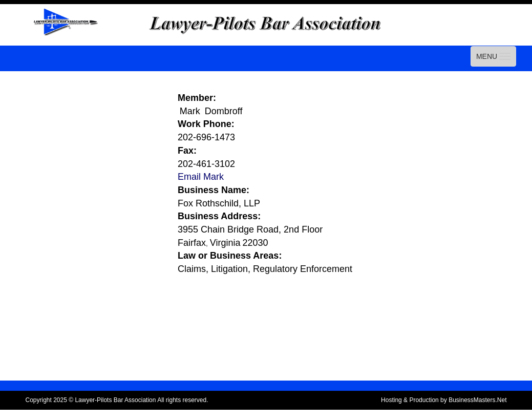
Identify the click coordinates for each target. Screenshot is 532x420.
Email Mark (201, 177)
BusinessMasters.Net (477, 400)
